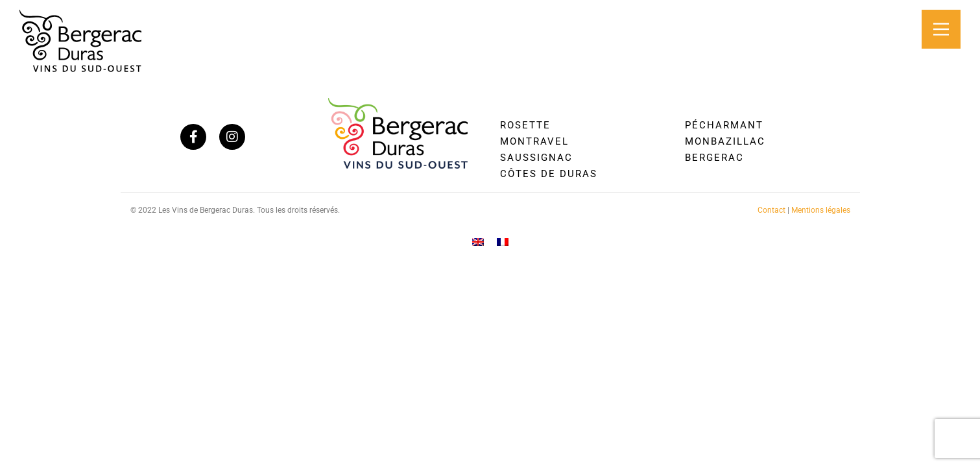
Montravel (534, 141)
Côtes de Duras (549, 174)
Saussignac (536, 158)
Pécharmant (724, 125)
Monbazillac (725, 141)
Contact (771, 210)
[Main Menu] (941, 29)
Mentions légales (821, 210)
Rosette (525, 125)
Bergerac (714, 158)
